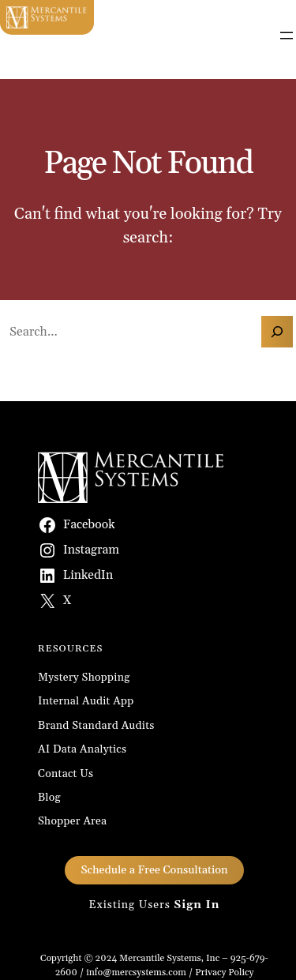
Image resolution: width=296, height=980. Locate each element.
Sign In (197, 905)
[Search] (277, 332)
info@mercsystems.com (136, 972)
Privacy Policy (224, 972)
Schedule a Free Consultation (154, 870)
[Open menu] (287, 36)
